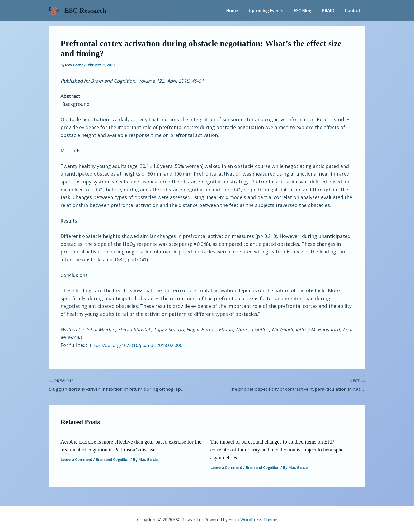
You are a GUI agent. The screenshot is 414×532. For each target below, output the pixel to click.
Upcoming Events (273, 11)
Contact (354, 11)
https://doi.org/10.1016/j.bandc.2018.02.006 (138, 345)
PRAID (331, 11)
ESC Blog (308, 11)
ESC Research (85, 10)
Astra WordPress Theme (253, 519)
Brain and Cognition (112, 459)
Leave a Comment (76, 459)
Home (241, 11)
